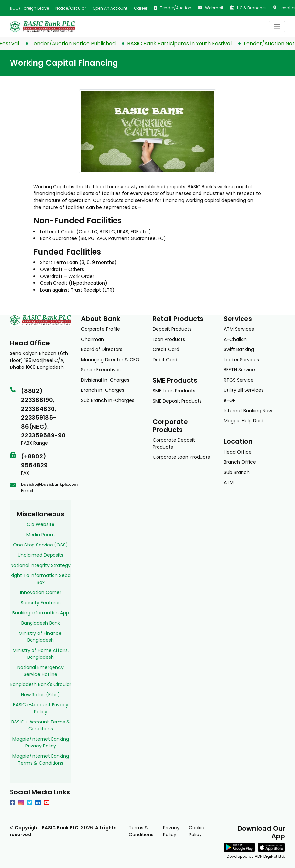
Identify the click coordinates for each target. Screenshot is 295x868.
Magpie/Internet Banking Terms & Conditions (41, 759)
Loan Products (169, 339)
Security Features (41, 603)
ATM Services (239, 329)
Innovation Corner (41, 592)
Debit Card (165, 360)
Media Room (41, 535)
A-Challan (235, 339)
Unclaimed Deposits (41, 555)
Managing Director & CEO (110, 360)
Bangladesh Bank (41, 623)
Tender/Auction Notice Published (77, 44)
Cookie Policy (197, 831)
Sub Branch (237, 472)
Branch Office (240, 462)
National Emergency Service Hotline (41, 671)
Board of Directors (102, 349)
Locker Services (241, 360)
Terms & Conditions (141, 831)
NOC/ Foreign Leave (29, 8)
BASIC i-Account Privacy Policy (41, 708)
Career (141, 8)
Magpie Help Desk (244, 421)
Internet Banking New (248, 411)
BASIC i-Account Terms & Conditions (41, 725)
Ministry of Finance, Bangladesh (41, 637)
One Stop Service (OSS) (41, 545)
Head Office (238, 452)
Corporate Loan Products (181, 457)
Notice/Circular (71, 8)
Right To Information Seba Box (41, 579)
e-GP (230, 400)
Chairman (93, 339)
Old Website (41, 524)
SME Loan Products (174, 391)
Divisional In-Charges (105, 380)
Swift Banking (239, 349)
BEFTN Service (239, 370)
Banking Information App (41, 613)
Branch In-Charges (103, 390)
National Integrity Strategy (41, 565)
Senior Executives (101, 370)
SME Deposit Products (177, 401)
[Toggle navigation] (277, 27)
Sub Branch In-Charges (108, 400)
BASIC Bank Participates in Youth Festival (184, 44)
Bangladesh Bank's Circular (41, 684)
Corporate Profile (101, 329)
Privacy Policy (171, 831)
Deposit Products (172, 329)
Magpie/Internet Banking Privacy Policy (41, 742)
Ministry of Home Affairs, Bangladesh (41, 654)
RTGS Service (239, 380)
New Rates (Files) (41, 695)
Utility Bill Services (244, 390)
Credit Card (166, 349)
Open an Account (110, 8)
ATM (229, 482)
